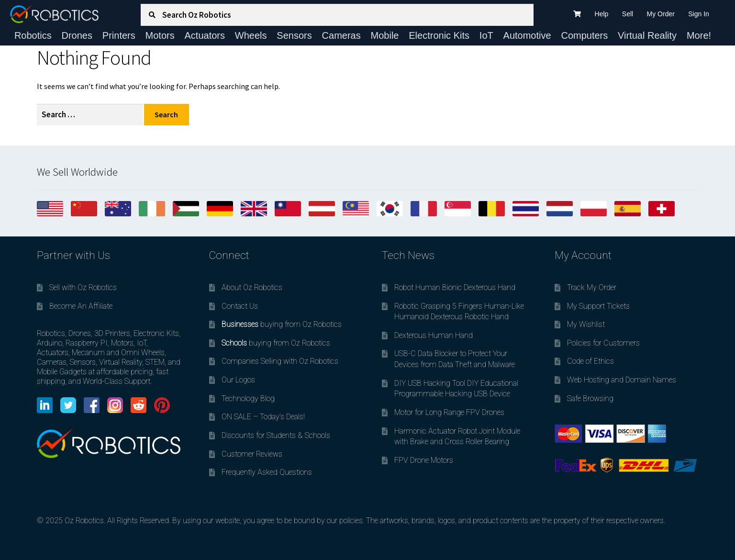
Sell (628, 14)
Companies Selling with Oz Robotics (280, 361)
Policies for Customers (603, 343)
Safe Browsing (590, 398)
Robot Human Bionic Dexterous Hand (455, 287)
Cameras (341, 35)
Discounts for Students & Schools (276, 435)
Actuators (205, 35)
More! (699, 35)
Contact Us (240, 306)
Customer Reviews (252, 454)
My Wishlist (586, 324)
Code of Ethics (590, 361)
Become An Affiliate (81, 306)
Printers (119, 35)
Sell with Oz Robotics (83, 287)
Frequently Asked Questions (267, 472)
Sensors (294, 35)
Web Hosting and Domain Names (622, 380)
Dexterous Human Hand (434, 335)
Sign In (699, 14)
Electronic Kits (439, 35)
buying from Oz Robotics (282, 324)
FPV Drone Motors (424, 460)
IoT (486, 35)
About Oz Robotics (252, 287)
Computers (584, 35)
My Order (661, 14)
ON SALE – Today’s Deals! (263, 417)
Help (602, 14)
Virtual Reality (647, 35)
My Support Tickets (598, 306)
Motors (160, 35)
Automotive (527, 35)
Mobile (385, 35)
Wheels (251, 35)
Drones (77, 35)
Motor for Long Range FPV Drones (449, 412)
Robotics (33, 35)
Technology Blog (248, 398)
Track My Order (592, 287)
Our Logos (238, 380)
